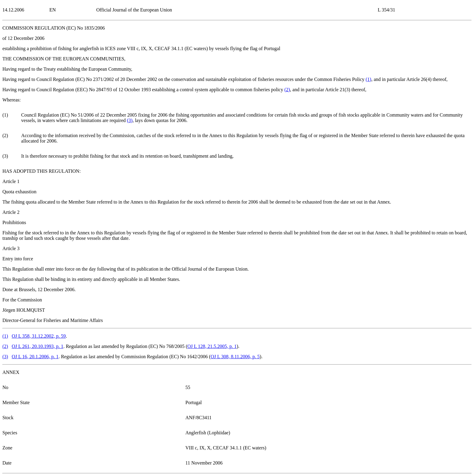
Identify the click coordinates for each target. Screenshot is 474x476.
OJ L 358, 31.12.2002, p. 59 (39, 336)
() (369, 79)
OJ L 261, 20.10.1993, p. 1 (38, 346)
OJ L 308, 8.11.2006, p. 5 (235, 357)
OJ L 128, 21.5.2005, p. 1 (212, 346)
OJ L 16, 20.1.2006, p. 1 (35, 357)
